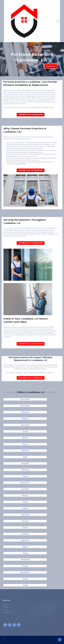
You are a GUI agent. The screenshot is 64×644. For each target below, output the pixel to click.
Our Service (7, 612)
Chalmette (25, 534)
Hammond (25, 470)
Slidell (25, 457)
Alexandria (25, 463)
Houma (25, 431)
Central (25, 502)
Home (6, 604)
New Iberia (25, 515)
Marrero (25, 495)
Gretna (25, 579)
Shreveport (25, 412)
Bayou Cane (25, 540)
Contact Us (51, 66)
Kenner (25, 476)
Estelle (25, 585)
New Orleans (25, 399)
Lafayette (25, 419)
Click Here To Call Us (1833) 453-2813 (31, 115)
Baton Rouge (25, 406)
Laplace (25, 508)
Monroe (25, 444)
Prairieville (25, 489)
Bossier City (25, 483)
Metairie (25, 438)
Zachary (25, 566)
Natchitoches (25, 572)
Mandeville (25, 451)
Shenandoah (25, 560)
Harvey (25, 553)
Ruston (25, 528)
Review (6, 607)
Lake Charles (25, 425)
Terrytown (25, 521)
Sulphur (25, 547)
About (6, 610)
